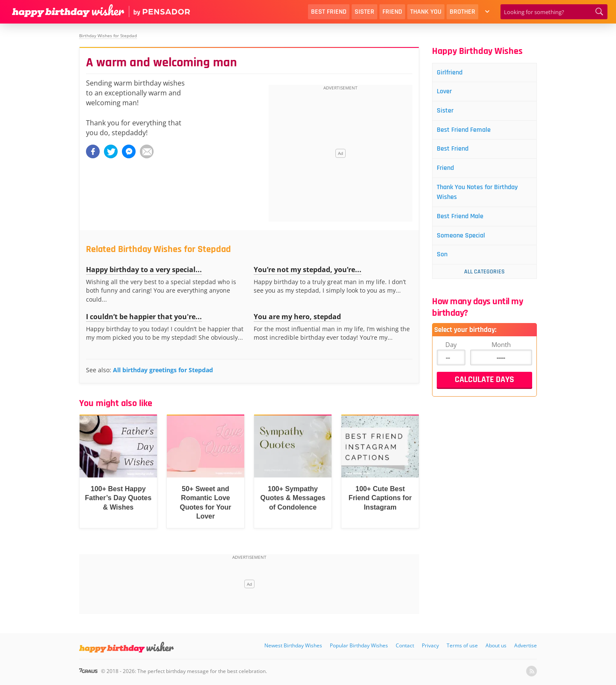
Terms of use (462, 645)
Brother (462, 12)
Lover (447, 93)
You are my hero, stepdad (297, 317)
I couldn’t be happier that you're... (144, 317)
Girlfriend (453, 73)
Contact (405, 645)
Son (445, 265)
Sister (364, 12)
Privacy (430, 645)
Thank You (426, 12)
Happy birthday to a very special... (144, 270)
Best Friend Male (465, 224)
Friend (392, 12)
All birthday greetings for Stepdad (163, 370)
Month (501, 355)
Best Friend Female (469, 133)
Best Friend (329, 12)
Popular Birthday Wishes (359, 645)
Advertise (526, 645)
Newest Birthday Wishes (293, 645)
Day (451, 355)
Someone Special (466, 245)
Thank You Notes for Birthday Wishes (484, 199)
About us (496, 645)
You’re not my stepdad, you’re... (308, 270)
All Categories (484, 282)
